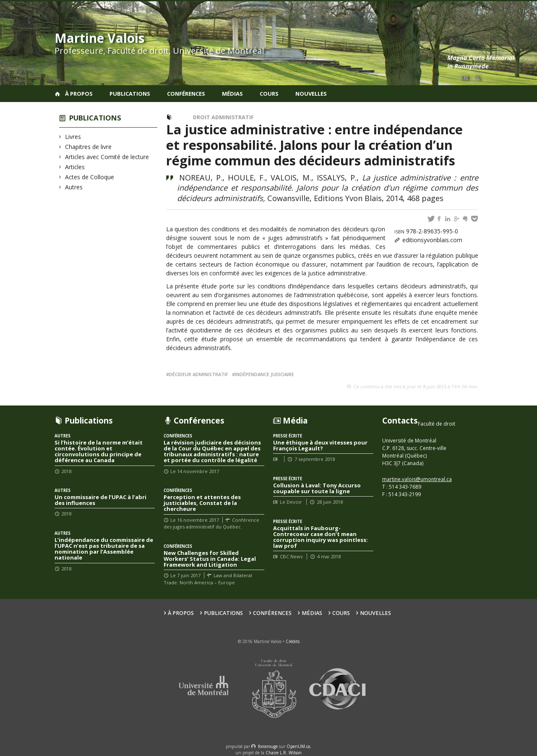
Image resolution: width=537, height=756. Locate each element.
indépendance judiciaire (265, 374)
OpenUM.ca (298, 746)
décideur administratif (199, 374)
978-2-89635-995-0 (426, 231)
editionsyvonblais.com (432, 240)
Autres (74, 187)
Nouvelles (311, 94)
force (268, 746)
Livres (73, 137)
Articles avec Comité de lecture (107, 157)
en (464, 77)
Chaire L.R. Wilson (284, 753)
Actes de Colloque (90, 177)
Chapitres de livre (89, 147)
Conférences (186, 94)
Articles (75, 167)
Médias (232, 94)
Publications (130, 94)
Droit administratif (223, 117)
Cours (269, 94)
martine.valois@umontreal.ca (417, 479)
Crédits (293, 641)
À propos (79, 94)
